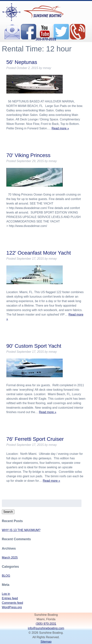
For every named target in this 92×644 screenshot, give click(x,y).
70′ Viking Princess (28, 155)
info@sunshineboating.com (46, 628)
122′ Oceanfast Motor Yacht (39, 253)
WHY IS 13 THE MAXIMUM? (21, 530)
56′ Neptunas (22, 62)
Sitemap (46, 642)
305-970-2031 (46, 39)
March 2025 (10, 558)
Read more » (60, 128)
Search (8, 512)
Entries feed (10, 598)
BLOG (6, 576)
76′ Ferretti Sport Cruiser (35, 439)
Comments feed (12, 603)
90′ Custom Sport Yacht (34, 346)
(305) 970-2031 (46, 624)
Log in (6, 594)
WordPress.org (12, 607)
